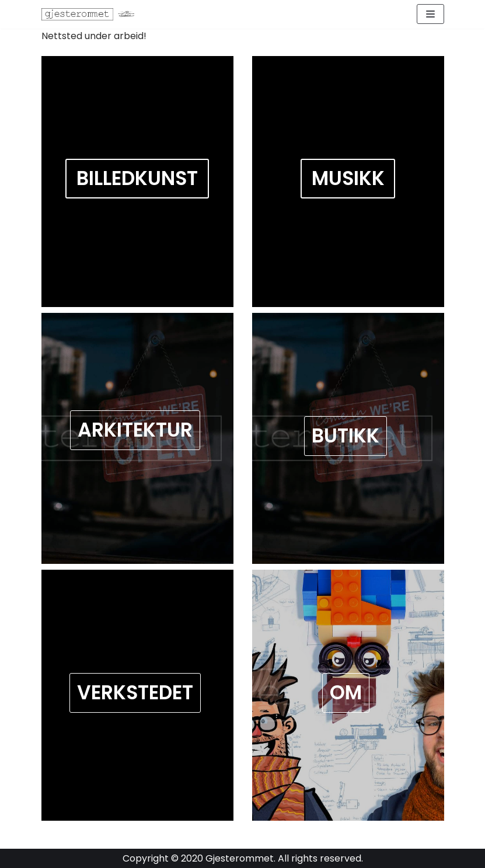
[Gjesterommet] (91, 14)
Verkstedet (135, 693)
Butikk (346, 436)
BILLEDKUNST (137, 179)
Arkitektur (135, 430)
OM (346, 693)
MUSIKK (348, 179)
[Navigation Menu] (430, 14)
